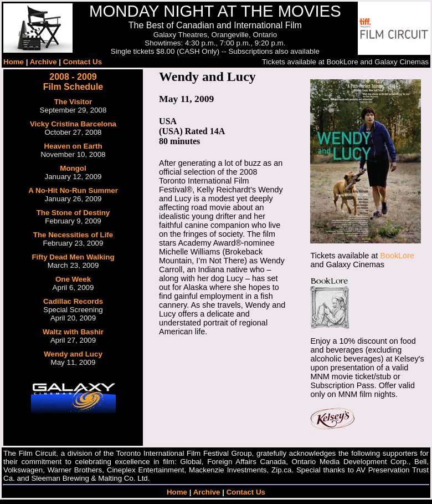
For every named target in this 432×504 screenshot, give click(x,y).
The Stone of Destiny (73, 213)
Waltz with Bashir (73, 332)
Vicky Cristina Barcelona (73, 124)
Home (14, 62)
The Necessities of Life (73, 235)
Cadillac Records (73, 301)
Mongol (73, 168)
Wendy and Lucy (73, 354)
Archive (43, 62)
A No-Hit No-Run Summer (73, 190)
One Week (73, 279)
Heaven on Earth (73, 146)
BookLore (397, 256)
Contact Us (83, 62)
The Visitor (73, 102)
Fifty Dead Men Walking (73, 257)
